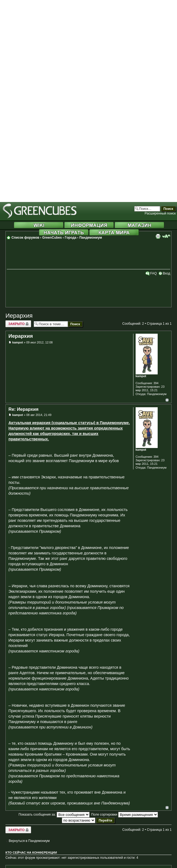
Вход (167, 273)
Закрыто (18, 324)
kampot (18, 342)
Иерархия (19, 316)
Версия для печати (158, 236)
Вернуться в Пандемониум (29, 841)
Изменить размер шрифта (166, 236)
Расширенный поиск (160, 213)
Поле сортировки (125, 815)
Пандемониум (91, 238)
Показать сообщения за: (54, 815)
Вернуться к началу (167, 400)
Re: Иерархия (23, 409)
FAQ (153, 273)
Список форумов (25, 238)
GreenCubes (52, 238)
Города (71, 238)
